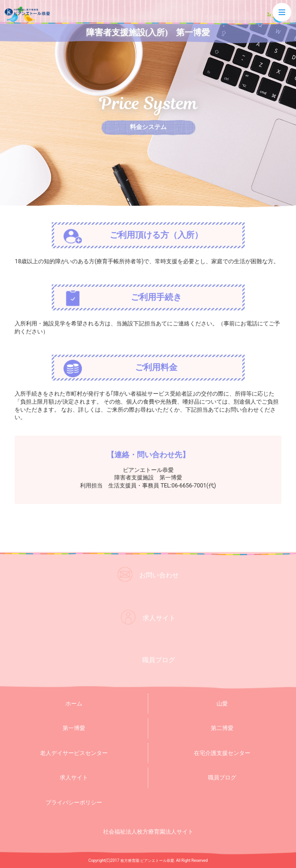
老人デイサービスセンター (74, 753)
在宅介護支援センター (222, 753)
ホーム (74, 704)
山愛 (222, 704)
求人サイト (74, 778)
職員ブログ (222, 778)
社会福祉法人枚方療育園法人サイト (148, 832)
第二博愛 (222, 728)
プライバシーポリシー (74, 803)
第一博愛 (74, 728)
